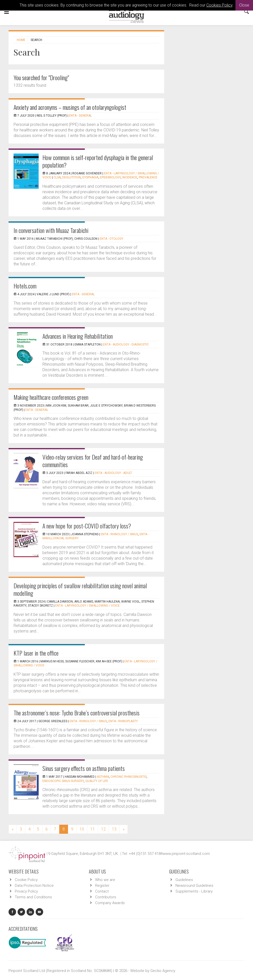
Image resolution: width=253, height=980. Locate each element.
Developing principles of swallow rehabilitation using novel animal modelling (80, 589)
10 (82, 829)
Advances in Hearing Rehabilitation (78, 336)
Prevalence (148, 177)
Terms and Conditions (33, 897)
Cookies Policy (219, 5)
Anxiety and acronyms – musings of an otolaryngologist (70, 107)
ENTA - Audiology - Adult (113, 473)
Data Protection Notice (34, 886)
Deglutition (72, 177)
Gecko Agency (163, 971)
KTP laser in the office (36, 653)
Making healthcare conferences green (51, 397)
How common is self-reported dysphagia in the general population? (98, 161)
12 (103, 829)
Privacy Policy (26, 891)
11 (93, 829)
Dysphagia (90, 177)
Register (102, 886)
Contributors (106, 897)
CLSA (57, 177)
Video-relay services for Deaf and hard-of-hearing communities (93, 461)
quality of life (97, 781)
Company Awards (110, 903)
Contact (102, 891)
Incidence (130, 177)
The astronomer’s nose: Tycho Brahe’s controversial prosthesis (77, 713)
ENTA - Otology (111, 239)
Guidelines (184, 880)
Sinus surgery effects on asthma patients (84, 768)
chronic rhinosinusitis (129, 777)
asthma (103, 777)
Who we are (105, 880)
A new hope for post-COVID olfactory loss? (87, 526)
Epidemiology (110, 177)
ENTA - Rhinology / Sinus (119, 534)
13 (114, 829)
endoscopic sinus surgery (63, 781)
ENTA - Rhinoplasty (123, 721)
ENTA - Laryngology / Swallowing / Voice (87, 606)
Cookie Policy (26, 880)
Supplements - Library (194, 891)
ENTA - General (80, 116)
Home (21, 40)
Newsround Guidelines (194, 886)
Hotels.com (25, 286)
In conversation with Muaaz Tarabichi (51, 230)
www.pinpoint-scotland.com (186, 854)
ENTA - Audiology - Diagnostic (126, 345)
